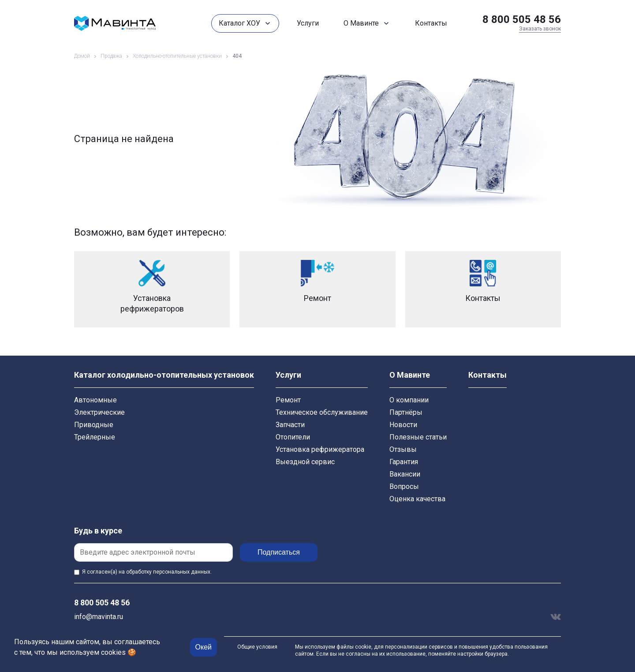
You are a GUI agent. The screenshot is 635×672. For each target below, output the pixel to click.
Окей (204, 647)
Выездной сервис (305, 462)
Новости (403, 425)
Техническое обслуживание (322, 412)
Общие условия (257, 647)
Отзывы (403, 449)
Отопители (293, 437)
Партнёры (406, 412)
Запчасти (290, 425)
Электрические (99, 412)
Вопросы (404, 486)
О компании (409, 400)
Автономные (95, 400)
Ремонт (288, 400)
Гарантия (404, 462)
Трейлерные (95, 437)
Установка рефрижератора (320, 449)
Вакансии (405, 474)
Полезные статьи (418, 437)
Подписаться (279, 552)
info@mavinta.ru (99, 617)
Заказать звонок (540, 29)
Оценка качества (417, 499)
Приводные (94, 425)
